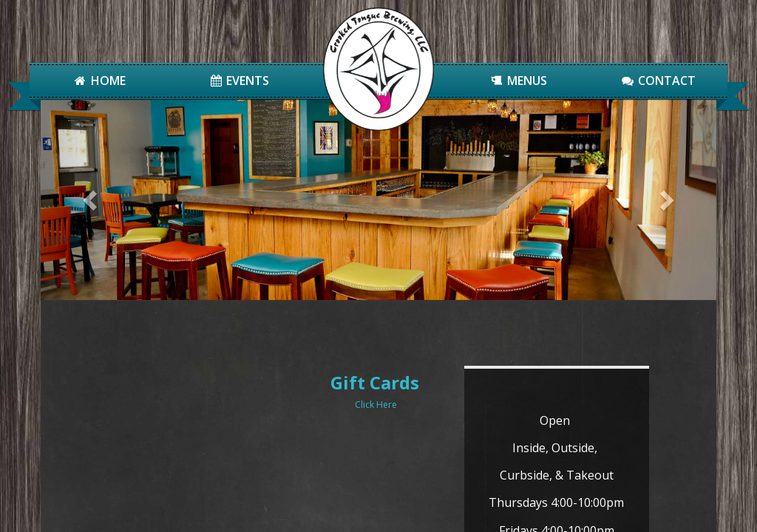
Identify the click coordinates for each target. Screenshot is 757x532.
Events (239, 81)
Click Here (275, 405)
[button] (91, 199)
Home (100, 81)
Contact (658, 81)
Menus (519, 81)
